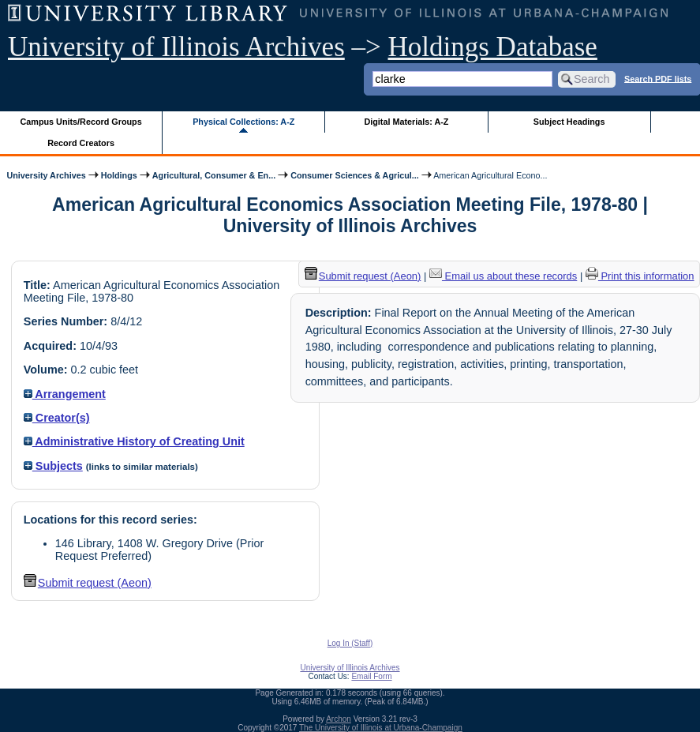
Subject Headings (569, 122)
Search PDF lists (658, 78)
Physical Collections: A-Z (243, 122)
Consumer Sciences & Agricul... (355, 175)
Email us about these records (503, 276)
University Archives (46, 175)
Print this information (640, 276)
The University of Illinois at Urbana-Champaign (381, 728)
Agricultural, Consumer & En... (214, 175)
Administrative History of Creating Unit (134, 441)
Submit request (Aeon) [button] (88, 583)
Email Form (371, 676)
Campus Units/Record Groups (81, 122)
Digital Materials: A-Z (406, 122)
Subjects (53, 466)
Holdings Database (493, 47)
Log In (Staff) (350, 643)
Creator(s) (57, 418)
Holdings (119, 175)
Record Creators (81, 143)
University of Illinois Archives (176, 47)
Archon (339, 719)
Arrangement (65, 394)
